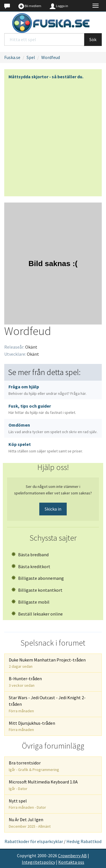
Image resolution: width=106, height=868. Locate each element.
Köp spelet (46, 447)
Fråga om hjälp (47, 390)
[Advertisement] (53, 136)
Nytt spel (27, 804)
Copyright (27, 856)
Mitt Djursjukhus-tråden (32, 726)
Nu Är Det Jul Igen (30, 823)
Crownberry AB (72, 856)
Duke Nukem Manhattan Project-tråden (47, 663)
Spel (31, 57)
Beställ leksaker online (37, 614)
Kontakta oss (71, 862)
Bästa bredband (30, 555)
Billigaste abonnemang (38, 578)
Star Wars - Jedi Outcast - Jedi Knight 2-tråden (47, 704)
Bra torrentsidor (34, 766)
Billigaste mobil (30, 602)
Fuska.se (12, 57)
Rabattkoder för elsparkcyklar (34, 841)
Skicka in (53, 509)
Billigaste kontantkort (37, 590)
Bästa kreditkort (31, 566)
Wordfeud (51, 57)
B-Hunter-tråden (25, 682)
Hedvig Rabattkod (84, 841)
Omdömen (53, 428)
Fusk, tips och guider (42, 409)
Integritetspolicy (38, 862)
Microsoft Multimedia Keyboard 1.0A (43, 785)
